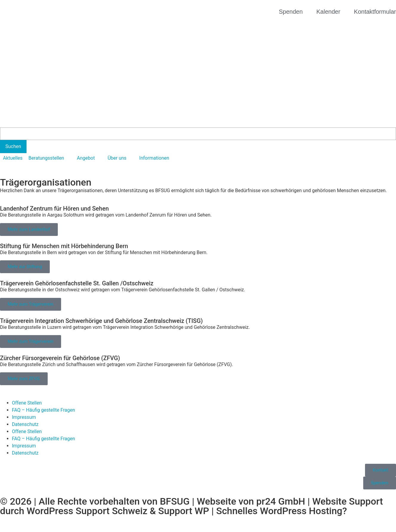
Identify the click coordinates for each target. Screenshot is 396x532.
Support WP (184, 511)
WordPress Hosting (301, 511)
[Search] (198, 134)
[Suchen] (13, 147)
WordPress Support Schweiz (87, 511)
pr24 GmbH (281, 501)
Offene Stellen (27, 403)
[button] (50, 158)
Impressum (24, 417)
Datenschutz (25, 424)
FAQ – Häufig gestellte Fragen (44, 410)
